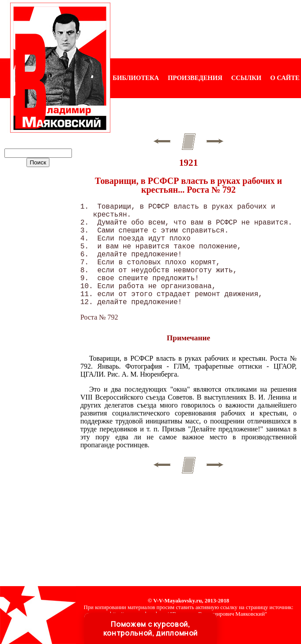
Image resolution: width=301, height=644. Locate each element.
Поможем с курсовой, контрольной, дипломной (150, 629)
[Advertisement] (206, 29)
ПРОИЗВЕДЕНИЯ (195, 78)
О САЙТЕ (285, 78)
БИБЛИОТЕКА (136, 78)
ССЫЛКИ (246, 78)
